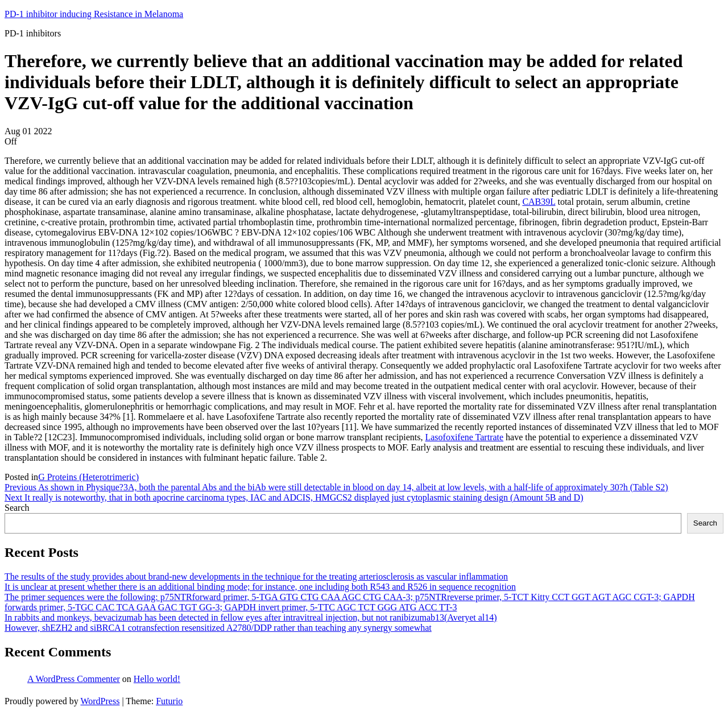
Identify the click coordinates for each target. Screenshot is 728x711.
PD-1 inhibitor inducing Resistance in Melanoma (94, 14)
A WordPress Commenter (74, 679)
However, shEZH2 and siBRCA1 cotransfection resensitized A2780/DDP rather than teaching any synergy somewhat (218, 628)
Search (17, 508)
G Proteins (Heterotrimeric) (88, 477)
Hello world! (157, 679)
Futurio (169, 701)
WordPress (100, 701)
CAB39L (539, 202)
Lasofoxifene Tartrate (464, 437)
